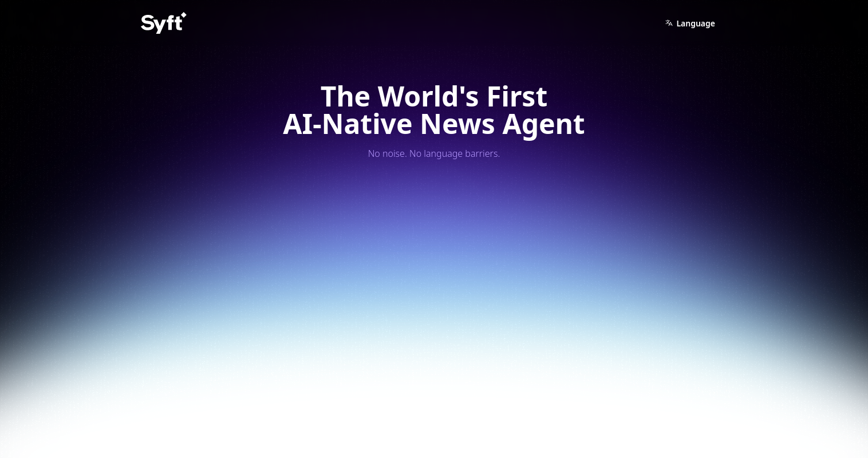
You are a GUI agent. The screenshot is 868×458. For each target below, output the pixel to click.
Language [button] (690, 23)
